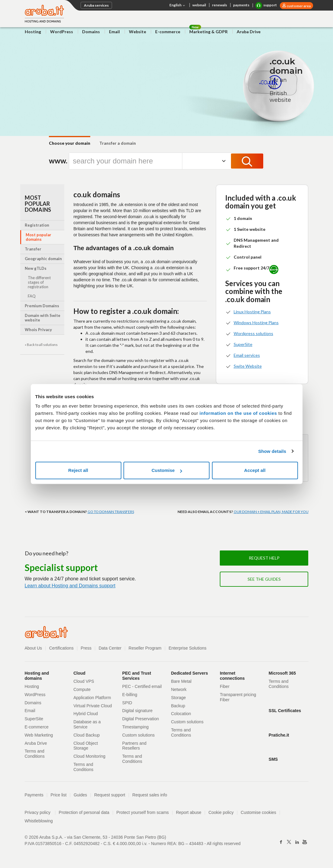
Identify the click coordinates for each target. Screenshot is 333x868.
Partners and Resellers (134, 746)
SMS (273, 759)
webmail (199, 5)
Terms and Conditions (35, 754)
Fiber (225, 686)
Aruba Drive (249, 32)
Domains (91, 32)
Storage (179, 698)
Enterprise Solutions (187, 648)
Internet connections (232, 676)
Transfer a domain (118, 143)
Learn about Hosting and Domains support (70, 586)
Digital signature (137, 711)
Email (114, 32)
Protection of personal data (84, 812)
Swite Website (248, 366)
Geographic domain (43, 259)
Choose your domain (70, 143)
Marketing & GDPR (208, 32)
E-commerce (168, 32)
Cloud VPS (84, 681)
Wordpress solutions (253, 333)
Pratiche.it (279, 735)
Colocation (181, 714)
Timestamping (135, 727)
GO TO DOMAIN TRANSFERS (111, 512)
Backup (178, 706)
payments (241, 5)
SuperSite (243, 344)
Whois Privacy (38, 330)
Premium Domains (42, 306)
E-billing (130, 695)
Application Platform (92, 698)
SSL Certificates (285, 711)
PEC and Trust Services (137, 676)
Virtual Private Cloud (93, 706)
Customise (167, 470)
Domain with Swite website (43, 318)
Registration (37, 225)
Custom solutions (138, 735)
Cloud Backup (86, 735)
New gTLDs (36, 268)
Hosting (33, 32)
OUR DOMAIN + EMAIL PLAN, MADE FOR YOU (271, 512)
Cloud (79, 673)
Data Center (110, 648)
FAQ (32, 296)
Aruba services (96, 5)
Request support (110, 795)
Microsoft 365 (282, 673)
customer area (298, 6)
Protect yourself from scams (143, 812)
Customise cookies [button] (258, 812)
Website (138, 32)
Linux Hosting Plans (252, 312)
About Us (34, 648)
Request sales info (150, 795)
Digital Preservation (141, 719)
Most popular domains (38, 237)
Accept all (255, 470)
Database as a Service (87, 724)
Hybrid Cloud (86, 714)
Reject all (78, 470)
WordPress (62, 32)
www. (57, 161)
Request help (264, 558)
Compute (82, 689)
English (178, 5)
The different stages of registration (39, 282)
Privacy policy (40, 812)
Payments (34, 795)
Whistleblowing (39, 821)
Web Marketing (39, 735)
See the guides (264, 579)
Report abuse (189, 812)
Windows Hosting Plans (256, 323)
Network (179, 689)
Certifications (61, 648)
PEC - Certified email (142, 686)
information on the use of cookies (238, 413)
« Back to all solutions (41, 345)
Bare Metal (181, 681)
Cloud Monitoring (89, 756)
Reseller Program (145, 648)
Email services (247, 355)
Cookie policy (221, 812)
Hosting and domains (37, 676)
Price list (58, 795)
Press (86, 648)
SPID (127, 703)
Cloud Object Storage (86, 746)
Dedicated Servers (190, 673)
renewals (219, 5)
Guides (80, 795)
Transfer (33, 249)
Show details (272, 451)
